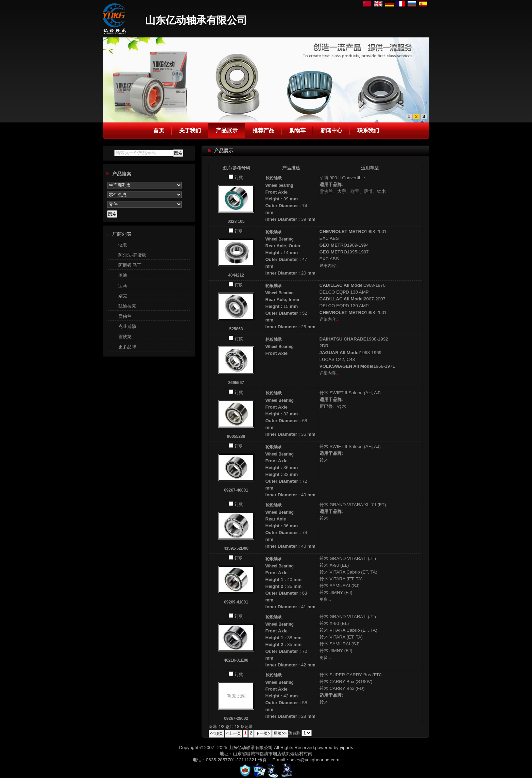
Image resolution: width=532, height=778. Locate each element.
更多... (325, 599)
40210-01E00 (236, 660)
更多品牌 (127, 347)
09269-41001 (236, 602)
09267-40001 (236, 490)
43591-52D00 (236, 548)
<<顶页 (217, 733)
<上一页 (234, 733)
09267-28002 (236, 718)
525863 (236, 329)
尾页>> (280, 733)
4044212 (236, 275)
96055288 (236, 436)
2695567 (236, 383)
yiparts (346, 748)
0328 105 (236, 221)
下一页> (263, 733)
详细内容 (328, 266)
